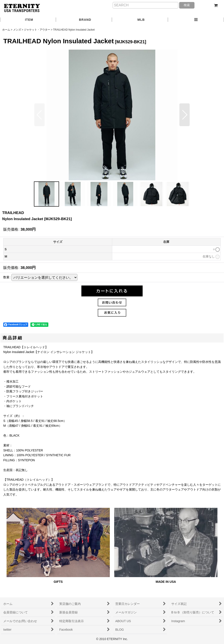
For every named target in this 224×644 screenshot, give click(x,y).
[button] (196, 20)
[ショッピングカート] (216, 5)
